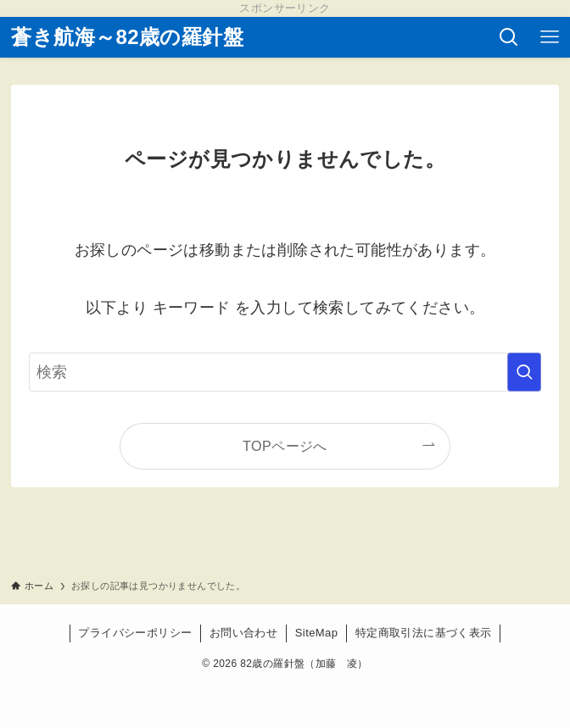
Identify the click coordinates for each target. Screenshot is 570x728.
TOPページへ (285, 446)
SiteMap (317, 633)
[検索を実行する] (524, 372)
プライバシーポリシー (135, 633)
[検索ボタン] (509, 37)
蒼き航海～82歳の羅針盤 (127, 37)
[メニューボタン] (550, 37)
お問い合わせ (243, 633)
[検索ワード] (285, 372)
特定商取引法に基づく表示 (424, 633)
